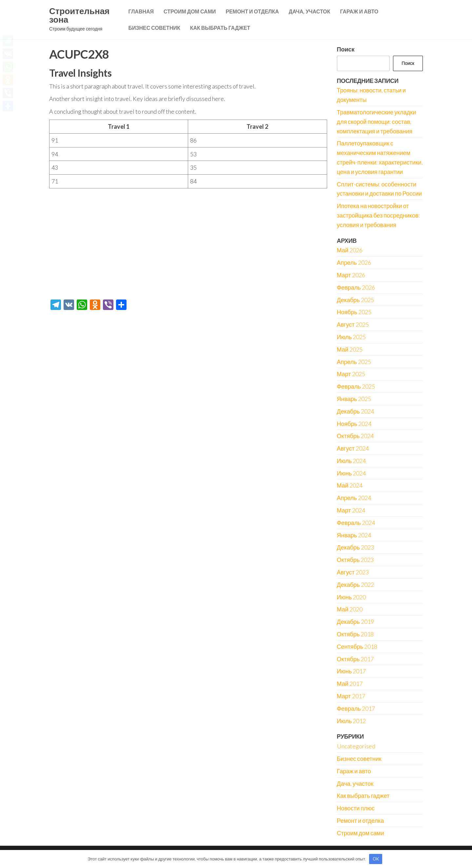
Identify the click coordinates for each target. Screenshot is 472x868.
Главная (141, 11)
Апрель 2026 (354, 262)
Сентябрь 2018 (357, 646)
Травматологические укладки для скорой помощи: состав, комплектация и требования (377, 122)
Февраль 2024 (356, 523)
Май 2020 (350, 609)
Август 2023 (353, 572)
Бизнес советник (154, 28)
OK (376, 859)
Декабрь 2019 (355, 622)
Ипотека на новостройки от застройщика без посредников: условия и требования (378, 215)
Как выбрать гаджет (220, 28)
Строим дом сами (190, 11)
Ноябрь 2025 (354, 312)
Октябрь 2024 (355, 436)
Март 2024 (351, 510)
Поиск (346, 49)
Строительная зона (79, 15)
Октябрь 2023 (355, 560)
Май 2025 (350, 349)
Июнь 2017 (352, 671)
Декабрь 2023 (355, 547)
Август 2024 (353, 448)
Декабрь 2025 (355, 300)
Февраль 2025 (356, 386)
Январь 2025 (354, 399)
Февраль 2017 (356, 708)
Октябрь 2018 (355, 634)
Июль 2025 (352, 337)
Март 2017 (351, 696)
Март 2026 (351, 275)
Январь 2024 (354, 535)
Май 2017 (350, 684)
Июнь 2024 (352, 473)
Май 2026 (350, 250)
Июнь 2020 (352, 597)
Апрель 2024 (354, 498)
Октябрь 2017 (355, 659)
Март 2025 (351, 374)
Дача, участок (310, 11)
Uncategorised (356, 746)
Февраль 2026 (356, 287)
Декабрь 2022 (355, 585)
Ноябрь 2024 (354, 424)
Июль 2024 (352, 461)
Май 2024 (350, 485)
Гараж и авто (359, 11)
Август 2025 (353, 324)
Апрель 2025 (354, 362)
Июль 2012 (352, 721)
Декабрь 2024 (355, 411)
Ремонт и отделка (252, 11)
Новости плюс (356, 808)
